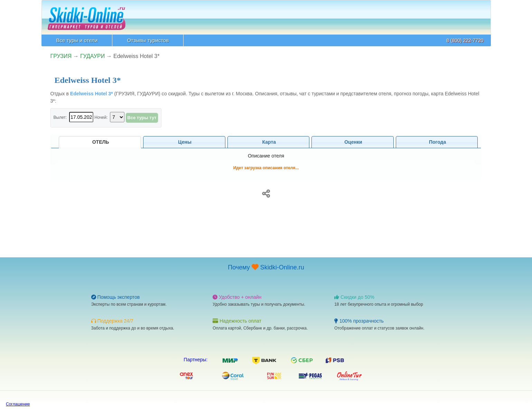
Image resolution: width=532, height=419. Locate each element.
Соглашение (18, 404)
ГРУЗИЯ (61, 56)
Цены (184, 142)
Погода (437, 142)
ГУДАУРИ (92, 56)
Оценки (352, 142)
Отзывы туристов (148, 40)
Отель (100, 142)
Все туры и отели (77, 40)
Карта (268, 142)
